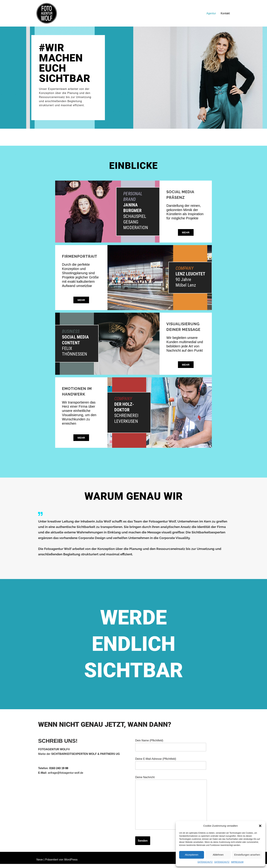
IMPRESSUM (237, 862)
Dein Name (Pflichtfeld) (171, 748)
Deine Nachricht (171, 807)
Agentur (211, 13)
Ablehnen (218, 855)
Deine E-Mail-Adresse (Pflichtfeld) (171, 766)
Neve (40, 864)
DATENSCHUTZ (205, 862)
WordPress (71, 864)
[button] (260, 826)
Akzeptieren (191, 855)
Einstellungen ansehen (247, 855)
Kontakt (225, 13)
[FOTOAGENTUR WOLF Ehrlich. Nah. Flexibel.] (47, 13)
